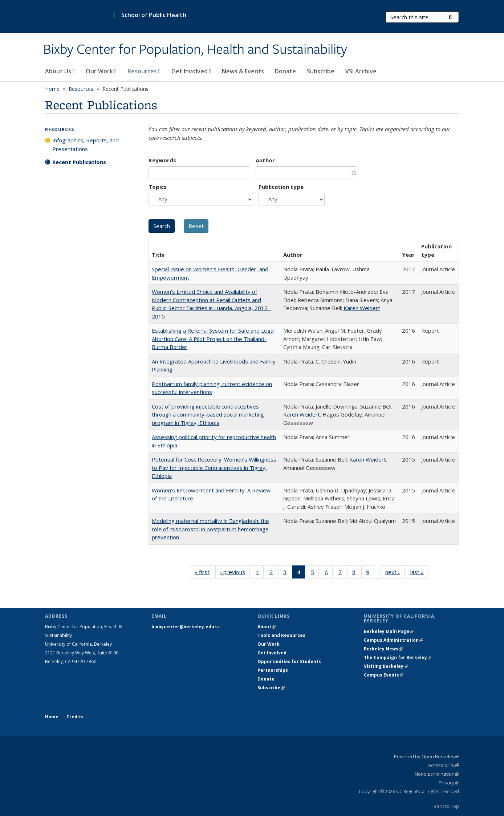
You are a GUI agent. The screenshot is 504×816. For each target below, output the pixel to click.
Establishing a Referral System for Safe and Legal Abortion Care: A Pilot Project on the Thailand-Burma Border (213, 339)
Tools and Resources (281, 635)
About (267, 627)
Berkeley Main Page (389, 631)
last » (419, 573)
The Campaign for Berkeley (398, 657)
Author (265, 160)
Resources (144, 71)
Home (52, 89)
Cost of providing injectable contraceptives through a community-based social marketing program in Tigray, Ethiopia (208, 415)
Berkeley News (383, 649)
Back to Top (446, 806)
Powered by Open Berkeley (426, 756)
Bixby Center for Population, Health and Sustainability (195, 50)
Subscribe (321, 71)
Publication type (281, 187)
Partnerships (273, 670)
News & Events (243, 71)
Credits (75, 717)
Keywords (162, 160)
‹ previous (235, 573)
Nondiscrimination (437, 774)
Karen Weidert (362, 308)
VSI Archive (361, 71)
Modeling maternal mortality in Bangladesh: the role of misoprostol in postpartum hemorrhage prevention (210, 529)
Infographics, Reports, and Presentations (86, 145)
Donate (285, 71)
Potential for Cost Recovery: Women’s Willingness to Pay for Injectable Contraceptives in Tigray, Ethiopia (214, 468)
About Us (60, 71)
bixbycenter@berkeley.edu (185, 627)
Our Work (101, 71)
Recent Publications (79, 162)
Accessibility (444, 765)
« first (204, 573)
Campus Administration (393, 640)
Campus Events (384, 675)
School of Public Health (154, 15)
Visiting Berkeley (386, 666)
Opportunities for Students (289, 661)
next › (395, 573)
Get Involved (191, 71)
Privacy (449, 783)
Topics (158, 187)
